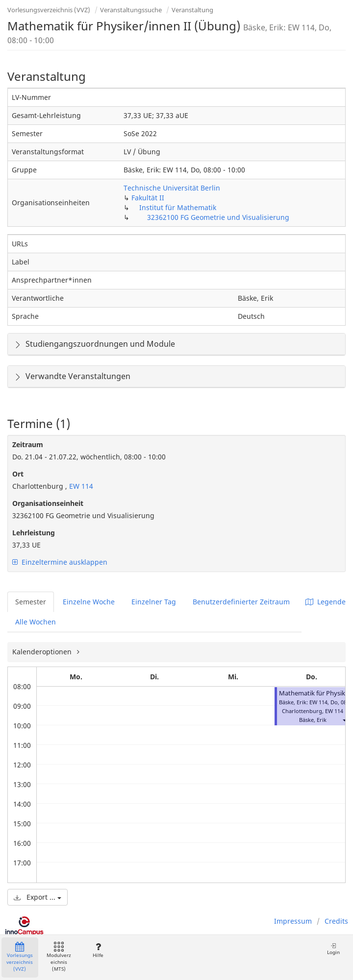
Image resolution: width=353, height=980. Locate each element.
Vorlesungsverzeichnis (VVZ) (49, 10)
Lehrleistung (34, 533)
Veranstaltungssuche (131, 10)
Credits (336, 921)
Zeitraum (28, 444)
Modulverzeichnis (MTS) (59, 957)
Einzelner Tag (154, 602)
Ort (18, 474)
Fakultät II (148, 198)
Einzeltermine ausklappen (60, 562)
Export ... (38, 897)
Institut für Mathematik (178, 207)
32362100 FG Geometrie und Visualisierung (218, 217)
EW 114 (80, 486)
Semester (31, 602)
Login (333, 949)
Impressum (293, 921)
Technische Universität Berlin (172, 188)
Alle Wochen (36, 622)
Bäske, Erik (313, 720)
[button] (344, 720)
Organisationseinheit (48, 503)
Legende (326, 602)
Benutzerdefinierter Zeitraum (241, 602)
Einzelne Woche (89, 602)
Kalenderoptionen (43, 652)
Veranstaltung (192, 10)
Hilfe (98, 950)
